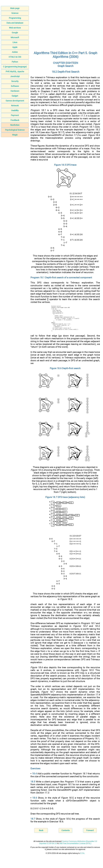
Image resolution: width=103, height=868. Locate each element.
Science (15, 13)
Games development (15, 101)
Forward (90, 830)
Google (15, 33)
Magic (15, 135)
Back (41, 830)
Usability (15, 110)
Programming (15, 18)
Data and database (15, 23)
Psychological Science (15, 130)
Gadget (15, 96)
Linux (15, 42)
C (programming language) (15, 67)
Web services (15, 28)
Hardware (15, 91)
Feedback (15, 120)
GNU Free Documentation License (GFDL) (75, 843)
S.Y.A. (82, 853)
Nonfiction (15, 125)
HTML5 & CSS (15, 57)
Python (15, 62)
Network (15, 106)
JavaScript (15, 76)
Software (15, 86)
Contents (65, 830)
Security (15, 81)
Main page (15, 8)
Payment (15, 115)
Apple (15, 47)
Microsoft (15, 37)
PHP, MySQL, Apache (15, 71)
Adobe (15, 52)
